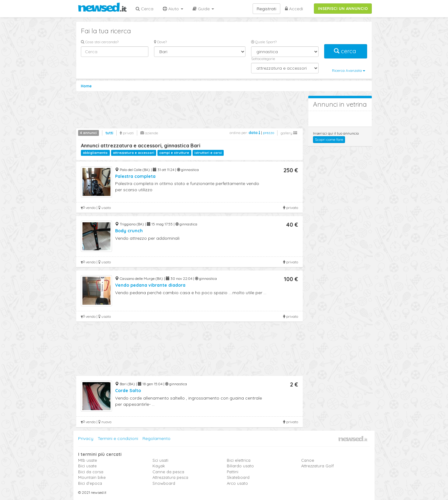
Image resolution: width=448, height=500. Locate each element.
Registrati (266, 9)
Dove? (160, 42)
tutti (109, 133)
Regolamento (156, 438)
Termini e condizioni (118, 438)
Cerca (145, 9)
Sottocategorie (263, 59)
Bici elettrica (239, 460)
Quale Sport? (264, 42)
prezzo (268, 133)
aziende (149, 133)
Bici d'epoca (90, 483)
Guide (203, 9)
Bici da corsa (91, 472)
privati (127, 133)
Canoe (308, 460)
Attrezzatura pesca (170, 477)
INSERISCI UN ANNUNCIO (343, 8)
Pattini (233, 472)
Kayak (159, 466)
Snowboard (164, 483)
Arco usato (237, 483)
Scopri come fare (329, 139)
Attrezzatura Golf (317, 466)
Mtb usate (88, 460)
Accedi (294, 9)
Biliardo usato (240, 466)
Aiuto (173, 9)
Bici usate (87, 466)
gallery (289, 133)
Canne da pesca (168, 472)
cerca (346, 51)
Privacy (86, 438)
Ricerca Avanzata (349, 70)
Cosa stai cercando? (100, 42)
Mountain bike (92, 477)
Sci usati (160, 460)
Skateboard (238, 477)
